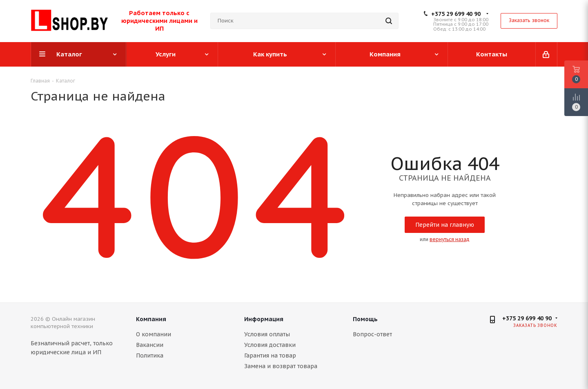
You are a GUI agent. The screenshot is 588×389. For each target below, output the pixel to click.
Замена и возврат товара (281, 366)
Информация (264, 319)
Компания (151, 319)
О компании (154, 334)
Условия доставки (270, 345)
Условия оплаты (267, 334)
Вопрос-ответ (372, 334)
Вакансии (150, 345)
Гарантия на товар (270, 355)
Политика (150, 355)
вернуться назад (450, 239)
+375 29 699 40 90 (456, 14)
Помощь (365, 319)
